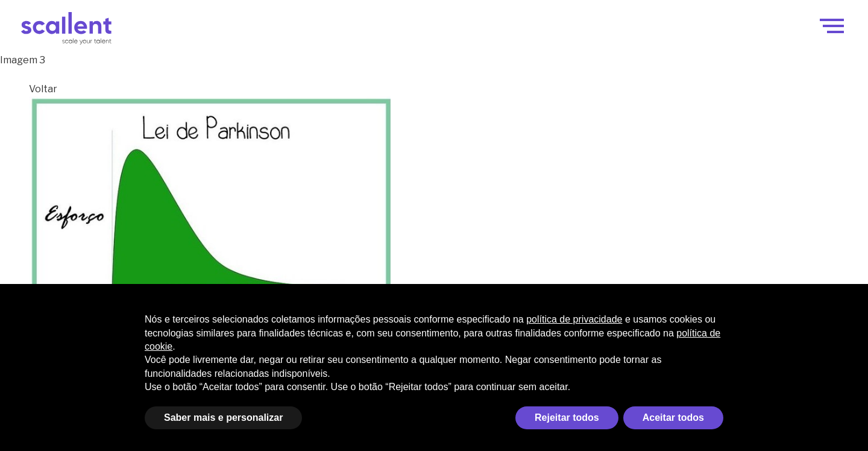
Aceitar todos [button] (673, 418)
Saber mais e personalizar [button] (223, 418)
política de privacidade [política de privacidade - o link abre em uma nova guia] (574, 319)
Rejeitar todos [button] (567, 418)
